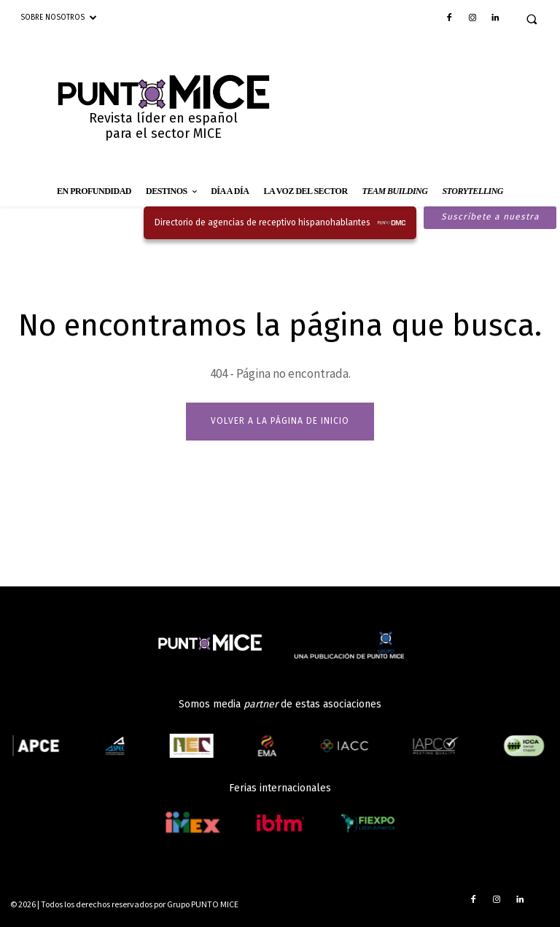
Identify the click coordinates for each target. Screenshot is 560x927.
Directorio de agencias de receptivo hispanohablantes (262, 222)
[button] (532, 19)
